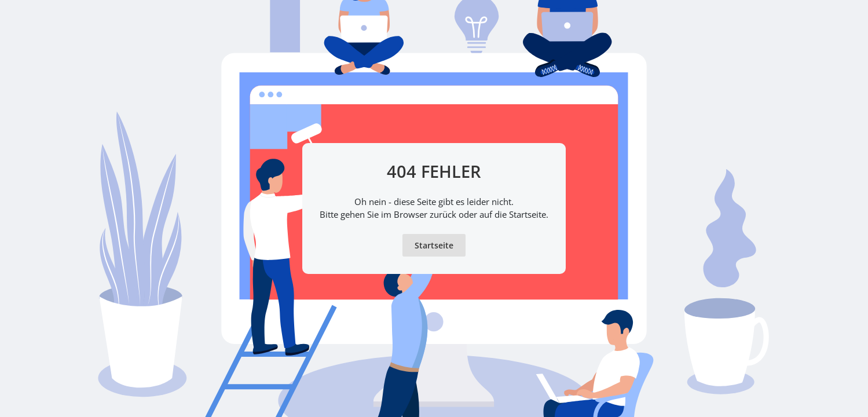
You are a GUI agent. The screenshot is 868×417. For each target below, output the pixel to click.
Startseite (434, 245)
